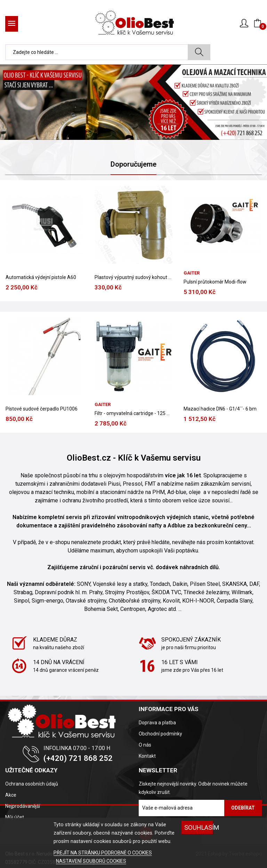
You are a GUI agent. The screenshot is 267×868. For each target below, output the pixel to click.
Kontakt (147, 756)
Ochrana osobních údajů (32, 784)
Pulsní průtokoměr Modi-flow (215, 282)
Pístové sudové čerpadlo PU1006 (42, 409)
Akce (11, 795)
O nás (145, 745)
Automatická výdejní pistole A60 (41, 277)
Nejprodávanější (23, 806)
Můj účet (15, 817)
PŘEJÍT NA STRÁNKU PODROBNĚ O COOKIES (103, 853)
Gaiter (103, 404)
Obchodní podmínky (160, 734)
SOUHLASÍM (199, 827)
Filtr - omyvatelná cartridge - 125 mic (133, 413)
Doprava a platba (157, 723)
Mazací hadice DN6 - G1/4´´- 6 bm (220, 409)
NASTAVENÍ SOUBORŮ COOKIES (91, 861)
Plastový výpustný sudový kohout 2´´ (133, 277)
